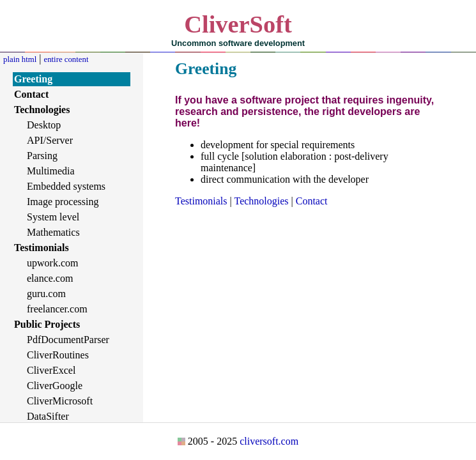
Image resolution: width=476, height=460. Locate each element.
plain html (20, 59)
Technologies (261, 201)
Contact (312, 201)
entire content (66, 59)
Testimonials (201, 201)
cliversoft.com (269, 441)
